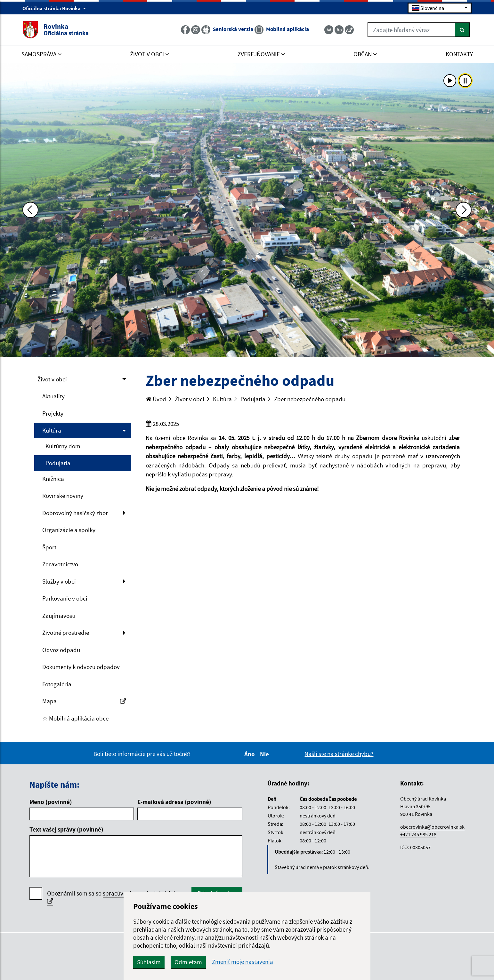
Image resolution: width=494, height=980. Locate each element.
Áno (251, 754)
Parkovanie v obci (65, 598)
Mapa (84, 701)
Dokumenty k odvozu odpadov (81, 667)
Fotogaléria (57, 684)
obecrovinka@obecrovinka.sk (432, 827)
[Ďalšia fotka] (464, 210)
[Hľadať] (462, 30)
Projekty (53, 413)
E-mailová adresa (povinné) (174, 802)
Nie (265, 754)
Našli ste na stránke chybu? (339, 754)
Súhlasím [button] (149, 962)
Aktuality (53, 396)
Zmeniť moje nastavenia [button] (243, 962)
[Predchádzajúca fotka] (30, 210)
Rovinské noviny (63, 496)
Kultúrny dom (63, 446)
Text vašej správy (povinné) (66, 829)
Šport (49, 547)
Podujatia (58, 463)
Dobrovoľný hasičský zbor (75, 513)
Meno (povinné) (51, 802)
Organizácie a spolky (69, 530)
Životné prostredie (66, 633)
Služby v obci (59, 581)
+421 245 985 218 (418, 834)
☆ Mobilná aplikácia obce (75, 718)
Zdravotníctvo (60, 564)
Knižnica (53, 479)
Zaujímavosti (59, 616)
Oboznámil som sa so (114, 897)
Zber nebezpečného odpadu (310, 399)
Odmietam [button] (188, 962)
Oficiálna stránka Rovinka (54, 8)
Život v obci (52, 379)
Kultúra (52, 430)
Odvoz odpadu (61, 650)
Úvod (156, 399)
